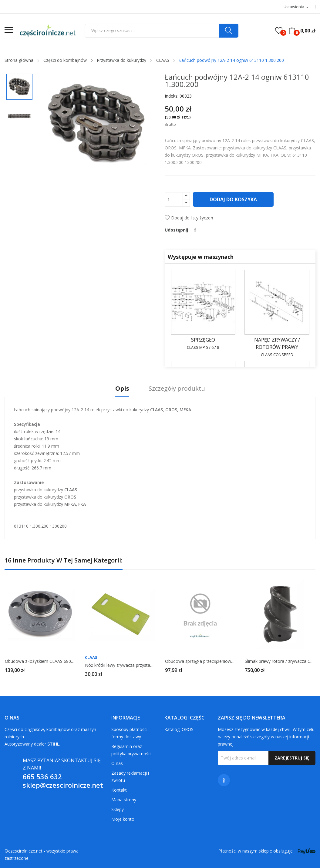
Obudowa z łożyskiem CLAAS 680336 (40, 661)
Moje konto (123, 819)
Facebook (224, 780)
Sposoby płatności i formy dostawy (130, 733)
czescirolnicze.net (25, 851)
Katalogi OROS (179, 729)
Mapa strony (124, 800)
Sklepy (118, 809)
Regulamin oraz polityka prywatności (131, 750)
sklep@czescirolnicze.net (63, 785)
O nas (117, 763)
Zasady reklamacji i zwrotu (130, 777)
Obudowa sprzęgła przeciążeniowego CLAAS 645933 (200, 661)
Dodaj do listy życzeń (189, 218)
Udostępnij (195, 230)
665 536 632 (42, 776)
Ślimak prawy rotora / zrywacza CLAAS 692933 (280, 661)
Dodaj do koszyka (233, 199)
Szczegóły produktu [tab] (177, 389)
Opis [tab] (122, 389)
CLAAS (91, 658)
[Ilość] (174, 199)
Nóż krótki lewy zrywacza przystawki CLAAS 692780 (120, 665)
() (279, 31)
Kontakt (119, 790)
